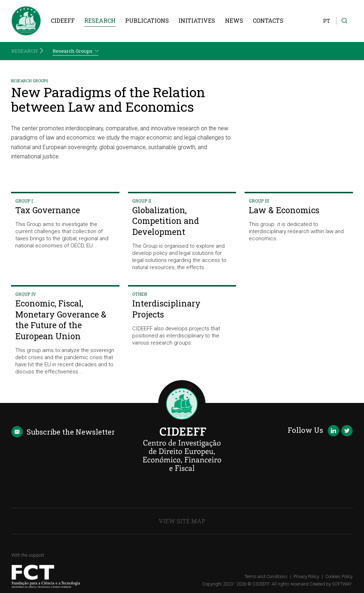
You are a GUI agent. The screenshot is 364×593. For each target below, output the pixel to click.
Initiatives (197, 20)
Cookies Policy (339, 576)
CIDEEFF (63, 20)
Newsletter (63, 432)
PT (327, 21)
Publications (147, 20)
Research (100, 20)
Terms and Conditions (266, 576)
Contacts (268, 20)
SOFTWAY (342, 584)
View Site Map (182, 521)
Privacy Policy (306, 576)
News (234, 20)
